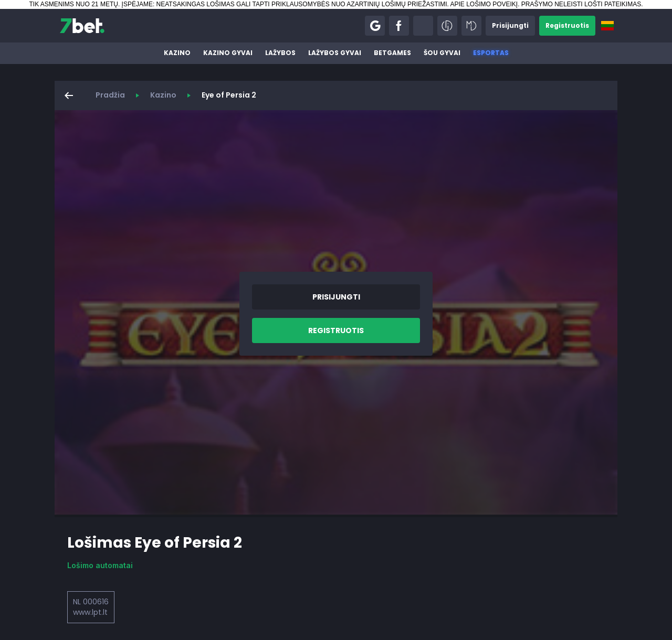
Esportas (491, 53)
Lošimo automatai (100, 565)
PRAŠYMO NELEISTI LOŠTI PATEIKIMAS (581, 4)
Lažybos (280, 53)
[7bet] (82, 26)
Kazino (177, 53)
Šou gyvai (442, 53)
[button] (375, 26)
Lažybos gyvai (335, 53)
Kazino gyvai (228, 53)
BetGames (392, 53)
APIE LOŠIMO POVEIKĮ (484, 4)
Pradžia (110, 95)
